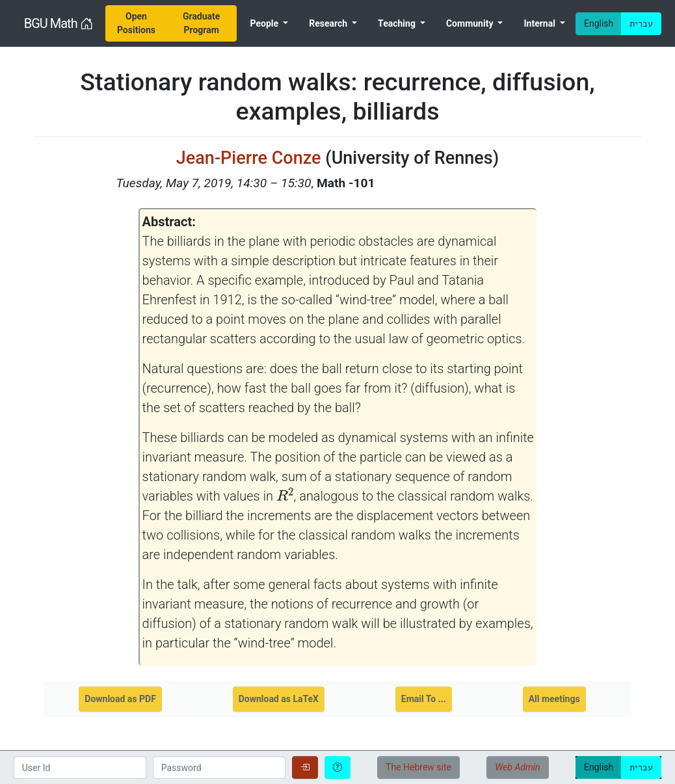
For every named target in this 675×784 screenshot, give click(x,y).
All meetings (554, 699)
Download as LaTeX (279, 699)
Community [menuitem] (471, 23)
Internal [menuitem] (540, 23)
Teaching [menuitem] (398, 23)
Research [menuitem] (329, 23)
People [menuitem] (266, 23)
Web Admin (517, 767)
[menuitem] (136, 23)
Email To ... (424, 699)
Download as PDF (120, 699)
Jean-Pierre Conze (249, 158)
